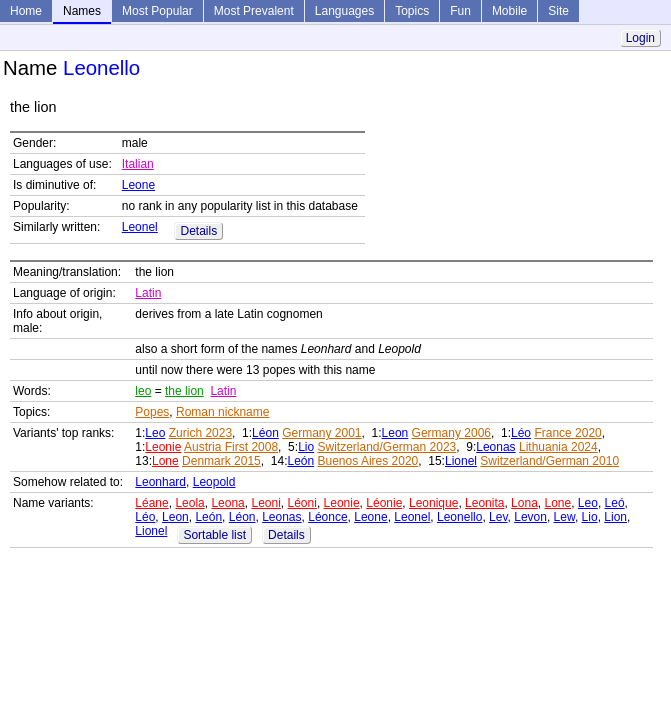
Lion (615, 517)
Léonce (327, 517)
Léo (521, 433)
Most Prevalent (254, 11)
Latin (148, 293)
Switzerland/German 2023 (386, 447)
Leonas (495, 447)
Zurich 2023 (200, 433)
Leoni (265, 503)
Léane (151, 503)
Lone (165, 461)
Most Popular (157, 11)
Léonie (384, 503)
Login (640, 38)
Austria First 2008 (231, 447)
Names (82, 11)
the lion (184, 391)
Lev (498, 517)
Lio (306, 447)
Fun (460, 11)
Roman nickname (222, 412)
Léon (265, 433)
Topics (412, 11)
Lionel (461, 461)
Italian (138, 164)
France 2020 (567, 433)
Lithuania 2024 (558, 447)
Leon (395, 433)
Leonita (484, 503)
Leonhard (160, 482)
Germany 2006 (451, 433)
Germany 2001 (321, 433)
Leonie (163, 447)
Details (198, 231)
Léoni (302, 503)
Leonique (433, 503)
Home (26, 11)
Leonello (459, 517)
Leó (615, 503)
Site (558, 11)
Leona (227, 503)
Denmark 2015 (221, 461)
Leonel (140, 227)
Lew (564, 517)
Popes (152, 412)
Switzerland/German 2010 (549, 461)
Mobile (509, 11)
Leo (155, 433)
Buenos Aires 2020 (368, 461)
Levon (530, 517)
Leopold (214, 482)
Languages (344, 11)
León (300, 461)
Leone (138, 185)
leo (143, 391)
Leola (189, 503)
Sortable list (214, 535)
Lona (524, 503)
